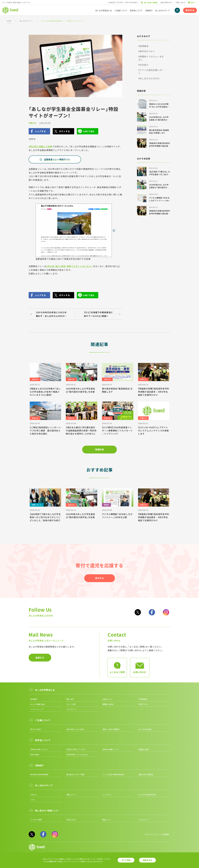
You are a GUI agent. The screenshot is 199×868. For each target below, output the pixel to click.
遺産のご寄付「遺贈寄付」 (112, 729)
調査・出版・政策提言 (146, 774)
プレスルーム (71, 709)
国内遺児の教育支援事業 (39, 774)
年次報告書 (143, 699)
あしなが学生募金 (145, 729)
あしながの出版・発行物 (147, 795)
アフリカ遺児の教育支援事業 (113, 774)
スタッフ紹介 (71, 704)
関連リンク (107, 820)
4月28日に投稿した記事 (40, 146)
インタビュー (107, 795)
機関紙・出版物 (108, 704)
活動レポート (71, 795)
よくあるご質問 (36, 820)
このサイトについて (152, 834)
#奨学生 (32, 139)
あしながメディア (26, 21)
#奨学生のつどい (147, 51)
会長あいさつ (107, 699)
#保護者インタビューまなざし (151, 58)
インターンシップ (37, 709)
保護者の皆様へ (144, 749)
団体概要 (34, 699)
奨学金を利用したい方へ (39, 749)
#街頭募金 (143, 46)
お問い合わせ (180, 2)
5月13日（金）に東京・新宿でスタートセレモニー (70, 266)
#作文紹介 (143, 65)
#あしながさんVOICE (149, 78)
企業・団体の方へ (167, 2)
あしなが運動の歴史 (38, 704)
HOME (9, 21)
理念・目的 (70, 699)
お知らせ (32, 123)
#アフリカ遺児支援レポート (151, 72)
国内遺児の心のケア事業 (75, 774)
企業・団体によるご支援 (75, 729)
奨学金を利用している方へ (76, 749)
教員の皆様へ (35, 754)
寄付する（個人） (36, 729)
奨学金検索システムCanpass (77, 754)
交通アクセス (144, 704)
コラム (33, 800)
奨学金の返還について (111, 749)
